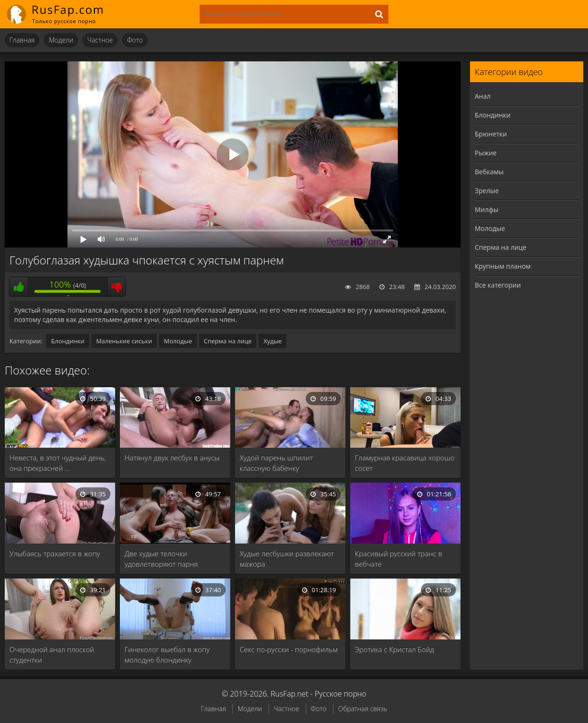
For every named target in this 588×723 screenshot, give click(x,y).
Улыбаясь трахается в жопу (55, 553)
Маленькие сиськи (124, 341)
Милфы (487, 209)
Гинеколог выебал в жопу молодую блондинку (167, 655)
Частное (100, 40)
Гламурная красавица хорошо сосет (405, 463)
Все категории (498, 285)
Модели (61, 40)
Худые (273, 341)
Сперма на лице (228, 341)
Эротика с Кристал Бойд (395, 649)
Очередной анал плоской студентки (52, 655)
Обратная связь (363, 709)
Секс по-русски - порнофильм (289, 649)
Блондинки (67, 341)
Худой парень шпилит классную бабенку (276, 463)
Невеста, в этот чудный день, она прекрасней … (58, 463)
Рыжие (486, 153)
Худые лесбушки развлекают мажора (287, 559)
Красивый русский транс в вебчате (399, 559)
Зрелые (487, 191)
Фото (135, 40)
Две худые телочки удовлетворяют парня (161, 559)
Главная (22, 40)
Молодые (178, 341)
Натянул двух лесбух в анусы (172, 458)
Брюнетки (491, 134)
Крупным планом (503, 266)
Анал (483, 96)
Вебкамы (489, 172)
